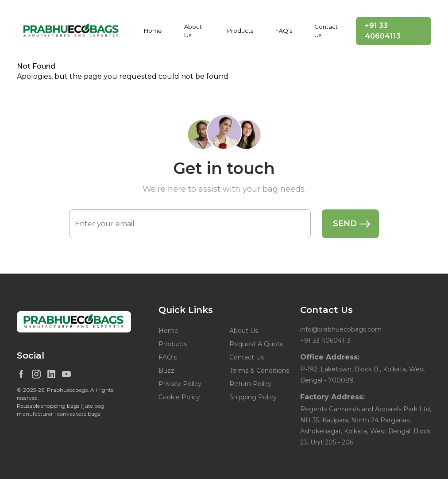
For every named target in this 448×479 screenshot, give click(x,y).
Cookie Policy (179, 397)
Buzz (166, 371)
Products (240, 31)
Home (153, 31)
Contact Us (326, 31)
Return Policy (250, 384)
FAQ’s (284, 31)
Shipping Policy (253, 397)
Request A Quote (257, 344)
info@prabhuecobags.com (341, 329)
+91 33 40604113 (383, 31)
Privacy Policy (180, 384)
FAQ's (168, 357)
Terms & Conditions (259, 371)
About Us (193, 31)
